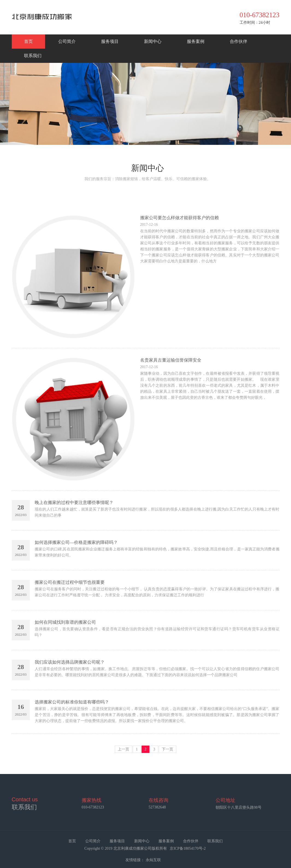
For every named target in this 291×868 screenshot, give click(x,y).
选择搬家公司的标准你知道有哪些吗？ (72, 702)
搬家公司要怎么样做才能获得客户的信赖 (180, 218)
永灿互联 (153, 860)
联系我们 (33, 56)
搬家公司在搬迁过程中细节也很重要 (70, 582)
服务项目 (110, 41)
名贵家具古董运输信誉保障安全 (171, 360)
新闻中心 (153, 41)
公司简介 (67, 41)
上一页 (124, 749)
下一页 (167, 749)
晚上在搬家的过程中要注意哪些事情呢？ (74, 502)
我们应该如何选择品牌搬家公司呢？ (70, 662)
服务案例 (196, 41)
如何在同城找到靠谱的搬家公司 (65, 622)
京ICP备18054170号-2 (188, 848)
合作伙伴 (239, 41)
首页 (28, 41)
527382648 (157, 807)
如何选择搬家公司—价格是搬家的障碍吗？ (76, 542)
